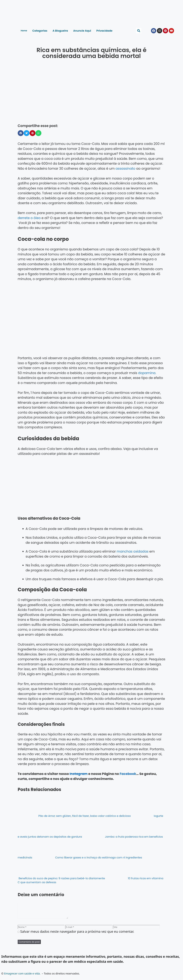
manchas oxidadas (133, 551)
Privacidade (104, 31)
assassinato (125, 169)
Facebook (128, 774)
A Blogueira (60, 31)
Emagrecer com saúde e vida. (22, 977)
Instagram (79, 774)
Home (24, 31)
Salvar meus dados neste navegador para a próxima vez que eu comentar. (77, 935)
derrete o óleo (29, 218)
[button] (139, 31)
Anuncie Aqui (82, 31)
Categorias (40, 31)
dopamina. (147, 373)
